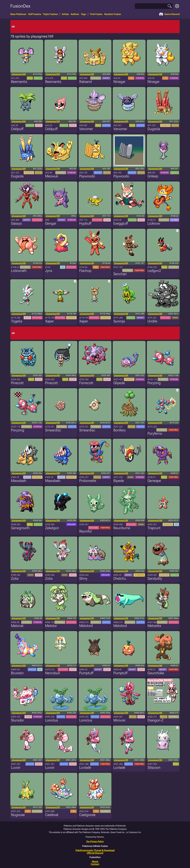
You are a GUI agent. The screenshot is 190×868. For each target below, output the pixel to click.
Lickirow (154, 223)
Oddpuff (17, 129)
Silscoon (154, 767)
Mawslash (19, 481)
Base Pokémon (18, 14)
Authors (75, 14)
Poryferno (155, 433)
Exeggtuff (121, 223)
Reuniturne (122, 528)
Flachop (85, 271)
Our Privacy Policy (95, 841)
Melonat (17, 626)
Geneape (154, 481)
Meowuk (52, 176)
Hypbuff (85, 223)
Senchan (120, 274)
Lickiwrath (19, 271)
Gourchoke (156, 673)
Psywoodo (87, 176)
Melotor (51, 626)
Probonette (88, 481)
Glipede (119, 383)
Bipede (119, 481)
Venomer (86, 129)
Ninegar (119, 82)
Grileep (153, 176)
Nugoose (18, 815)
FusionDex (20, 6)
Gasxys (16, 223)
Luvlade (85, 767)
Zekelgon (52, 528)
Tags (83, 14)
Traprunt (154, 528)
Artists (65, 14)
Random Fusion (113, 14)
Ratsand (85, 82)
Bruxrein (17, 673)
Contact (95, 864)
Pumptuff (86, 673)
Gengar (51, 223)
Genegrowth (20, 528)
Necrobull (53, 673)
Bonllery (120, 430)
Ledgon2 (154, 271)
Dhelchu (120, 578)
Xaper (49, 321)
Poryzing (154, 383)
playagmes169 (19, 74)
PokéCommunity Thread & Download (95, 850)
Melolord (86, 626)
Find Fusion (96, 14)
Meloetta (154, 626)
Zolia (15, 578)
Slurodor (17, 720)
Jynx (49, 271)
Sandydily (155, 578)
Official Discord (95, 853)
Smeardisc (53, 430)
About (95, 861)
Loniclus (52, 720)
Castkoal (52, 815)
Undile (152, 321)
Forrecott (86, 383)
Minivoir (119, 720)
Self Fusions (35, 14)
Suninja (119, 321)
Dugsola (154, 129)
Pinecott (17, 383)
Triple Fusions (50, 14)
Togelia (16, 321)
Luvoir (16, 767)
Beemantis (19, 82)
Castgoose (87, 815)
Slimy (83, 578)
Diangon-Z (155, 720)
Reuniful (85, 531)
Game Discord (169, 14)
